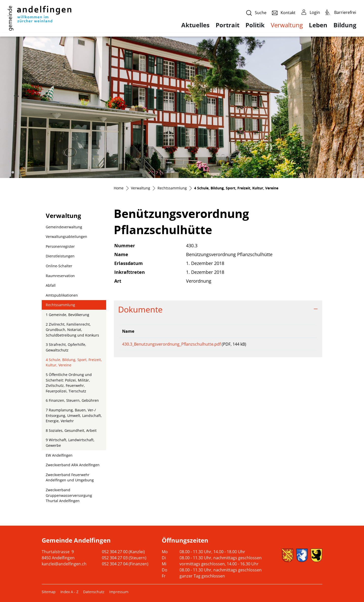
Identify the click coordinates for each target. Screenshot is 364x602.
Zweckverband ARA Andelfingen (73, 465)
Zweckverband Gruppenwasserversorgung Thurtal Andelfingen (69, 495)
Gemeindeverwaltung (64, 227)
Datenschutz (94, 592)
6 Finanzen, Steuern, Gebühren (72, 400)
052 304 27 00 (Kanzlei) (123, 552)
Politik (255, 25)
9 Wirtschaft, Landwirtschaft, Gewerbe (70, 443)
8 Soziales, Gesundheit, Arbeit (71, 430)
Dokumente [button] (140, 309)
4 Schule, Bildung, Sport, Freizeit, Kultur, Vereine (74, 364)
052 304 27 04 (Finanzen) (125, 564)
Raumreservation (60, 276)
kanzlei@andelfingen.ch (64, 564)
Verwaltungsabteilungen (66, 237)
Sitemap (49, 592)
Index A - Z (69, 592)
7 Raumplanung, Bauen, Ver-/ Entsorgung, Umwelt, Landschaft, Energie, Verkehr (74, 415)
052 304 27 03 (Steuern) (124, 558)
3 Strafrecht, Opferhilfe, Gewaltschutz (66, 347)
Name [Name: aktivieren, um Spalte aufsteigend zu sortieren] (128, 331)
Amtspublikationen (62, 295)
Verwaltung (287, 25)
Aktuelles (195, 25)
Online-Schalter (59, 266)
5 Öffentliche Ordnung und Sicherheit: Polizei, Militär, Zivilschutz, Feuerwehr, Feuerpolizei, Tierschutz (69, 383)
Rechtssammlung (60, 305)
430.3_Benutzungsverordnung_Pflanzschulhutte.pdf (171, 344)
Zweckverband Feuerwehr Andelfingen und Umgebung (70, 477)
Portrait (227, 25)
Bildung (345, 25)
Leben (318, 25)
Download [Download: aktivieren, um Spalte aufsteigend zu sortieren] (296, 331)
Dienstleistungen (60, 256)
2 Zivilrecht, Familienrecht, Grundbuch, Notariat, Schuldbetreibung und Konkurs (72, 330)
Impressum (119, 592)
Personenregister (60, 246)
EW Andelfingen (59, 455)
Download (300, 345)
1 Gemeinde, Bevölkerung (67, 315)
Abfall (51, 285)
